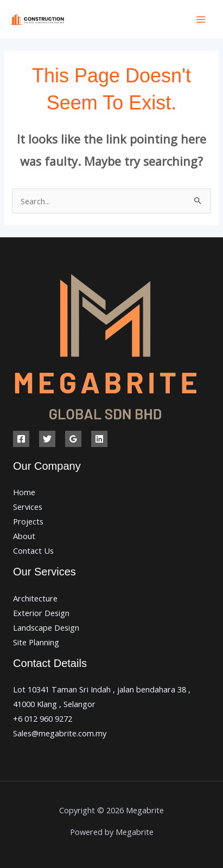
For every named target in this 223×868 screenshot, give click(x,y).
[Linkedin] (99, 439)
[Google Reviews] (73, 439)
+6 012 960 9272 (43, 718)
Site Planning (36, 642)
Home (24, 492)
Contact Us (33, 550)
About (24, 536)
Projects (28, 521)
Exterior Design (41, 613)
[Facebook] (21, 439)
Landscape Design (46, 627)
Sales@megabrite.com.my (60, 733)
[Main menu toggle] (201, 20)
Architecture (35, 598)
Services (28, 507)
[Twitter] (47, 439)
